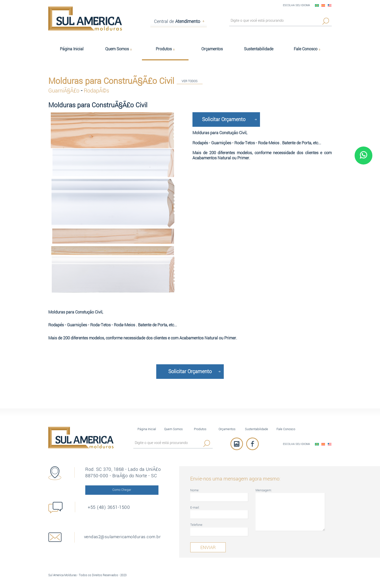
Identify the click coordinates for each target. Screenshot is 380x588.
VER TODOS (190, 82)
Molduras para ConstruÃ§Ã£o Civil (111, 81)
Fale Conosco (286, 429)
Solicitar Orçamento (224, 119)
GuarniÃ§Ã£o (65, 90)
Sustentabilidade (257, 429)
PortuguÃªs (317, 5)
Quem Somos (173, 429)
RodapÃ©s (96, 90)
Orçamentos (227, 429)
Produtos (200, 429)
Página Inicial (147, 429)
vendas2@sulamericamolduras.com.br (127, 536)
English (330, 5)
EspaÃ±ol (323, 5)
